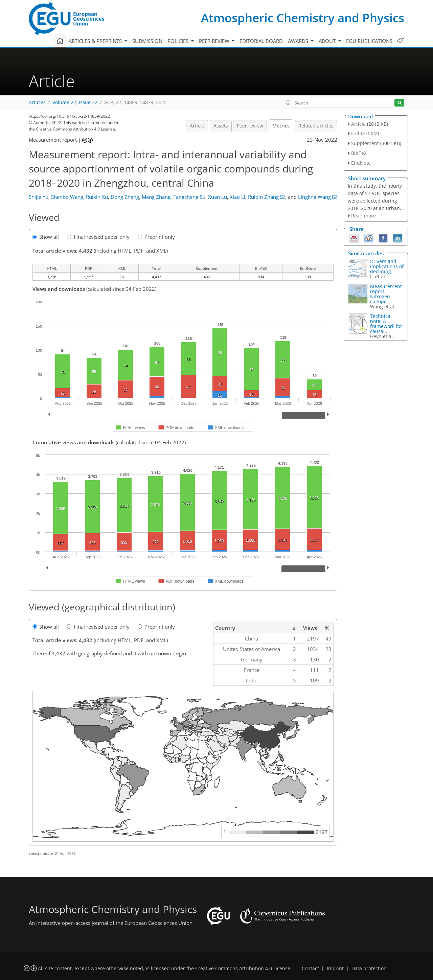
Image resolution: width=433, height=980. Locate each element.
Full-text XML (366, 133)
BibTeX (359, 153)
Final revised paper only (98, 237)
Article (197, 126)
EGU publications (369, 41)
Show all (46, 237)
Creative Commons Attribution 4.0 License (243, 969)
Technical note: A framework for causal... (386, 324)
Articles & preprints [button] (96, 41)
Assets (221, 126)
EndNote (361, 163)
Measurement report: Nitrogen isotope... (386, 294)
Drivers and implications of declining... (387, 266)
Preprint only (156, 237)
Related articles (316, 126)
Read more (363, 216)
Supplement (365, 143)
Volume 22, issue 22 (75, 102)
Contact (310, 969)
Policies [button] (179, 41)
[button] (288, 102)
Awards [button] (299, 41)
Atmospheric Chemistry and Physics (303, 18)
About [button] (328, 41)
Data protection (369, 969)
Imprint (335, 969)
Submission (147, 41)
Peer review (250, 126)
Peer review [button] (215, 41)
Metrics (281, 126)
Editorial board (261, 41)
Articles (37, 102)
